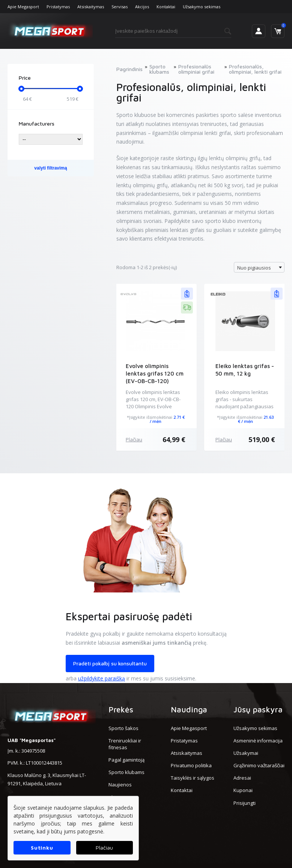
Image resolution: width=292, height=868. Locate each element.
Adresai (242, 778)
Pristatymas (58, 7)
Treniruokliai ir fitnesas (125, 744)
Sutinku (42, 848)
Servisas (120, 7)
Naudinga (189, 709)
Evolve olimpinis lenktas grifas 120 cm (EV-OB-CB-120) (155, 373)
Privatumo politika (191, 765)
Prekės (121, 709)
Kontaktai (166, 7)
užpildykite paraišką (102, 678)
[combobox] (259, 267)
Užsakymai (246, 753)
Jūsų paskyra (258, 709)
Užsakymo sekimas (202, 7)
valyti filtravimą (50, 168)
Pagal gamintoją (126, 760)
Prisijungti (245, 803)
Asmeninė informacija (258, 741)
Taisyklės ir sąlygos (193, 778)
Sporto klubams (126, 772)
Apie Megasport (23, 7)
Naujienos (120, 785)
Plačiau (134, 439)
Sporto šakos (123, 728)
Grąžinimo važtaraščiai (259, 765)
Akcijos (142, 7)
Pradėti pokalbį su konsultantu (110, 663)
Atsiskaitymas (91, 7)
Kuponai (243, 790)
